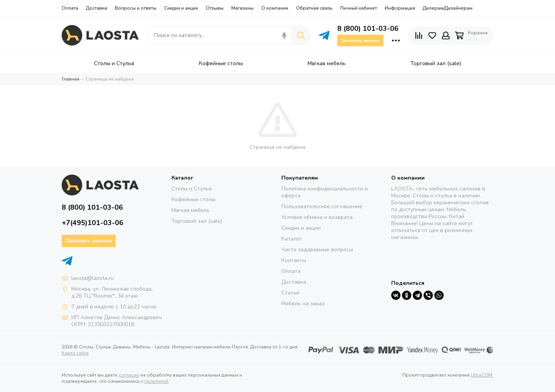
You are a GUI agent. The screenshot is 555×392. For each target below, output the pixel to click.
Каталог (292, 239)
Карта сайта (75, 353)
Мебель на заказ (303, 304)
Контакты (294, 260)
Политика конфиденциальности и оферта (325, 192)
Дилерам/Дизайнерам (448, 8)
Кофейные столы (193, 199)
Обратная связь (314, 8)
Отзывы (215, 8)
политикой (156, 381)
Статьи (290, 293)
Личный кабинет (358, 8)
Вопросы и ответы (136, 8)
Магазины (242, 8)
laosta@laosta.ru (92, 278)
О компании (275, 8)
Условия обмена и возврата (317, 217)
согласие (129, 375)
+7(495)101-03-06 (92, 223)
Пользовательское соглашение (322, 206)
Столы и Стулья (192, 189)
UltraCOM (481, 375)
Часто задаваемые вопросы (317, 250)
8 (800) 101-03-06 (368, 29)
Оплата (70, 8)
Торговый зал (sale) (197, 221)
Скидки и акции (181, 8)
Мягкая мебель (191, 210)
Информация (400, 8)
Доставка (97, 8)
